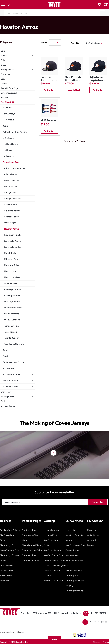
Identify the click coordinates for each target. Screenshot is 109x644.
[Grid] (42, 49)
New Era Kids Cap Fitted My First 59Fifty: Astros (74, 79)
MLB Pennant (49, 120)
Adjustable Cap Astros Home (96, 79)
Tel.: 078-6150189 (98, 613)
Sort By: (75, 43)
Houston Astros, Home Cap (49, 79)
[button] (50, 90)
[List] (50, 49)
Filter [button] (54, 639)
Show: (44, 43)
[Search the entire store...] (103, 13)
